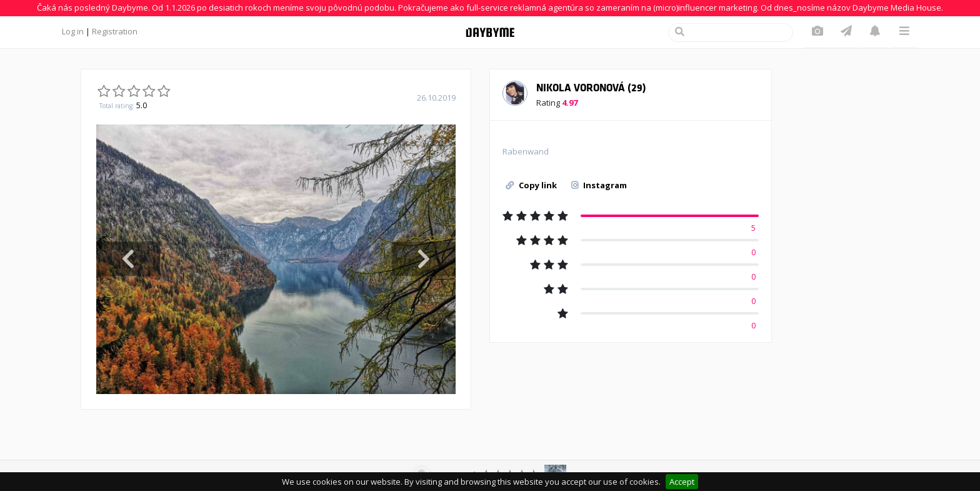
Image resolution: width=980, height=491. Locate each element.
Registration (115, 31)
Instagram (599, 185)
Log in (73, 31)
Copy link (531, 185)
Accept (682, 482)
